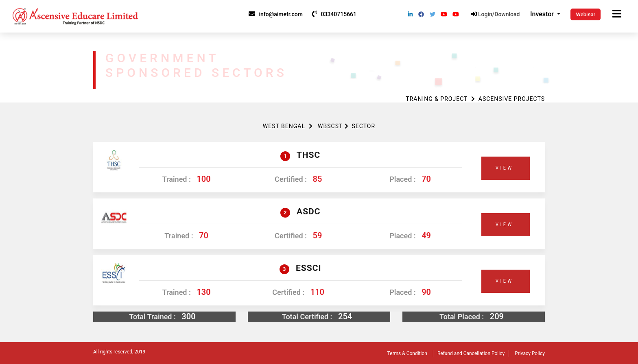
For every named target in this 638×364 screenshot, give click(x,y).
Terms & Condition (407, 353)
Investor (543, 14)
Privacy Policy (530, 353)
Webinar (586, 14)
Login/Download (496, 14)
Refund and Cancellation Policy (471, 353)
